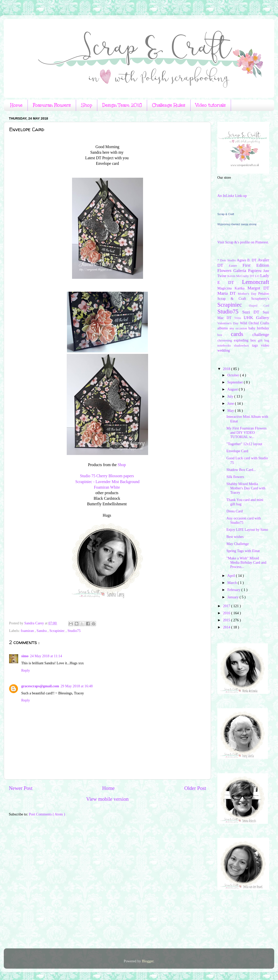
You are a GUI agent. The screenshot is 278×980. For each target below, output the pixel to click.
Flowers (225, 271)
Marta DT (227, 293)
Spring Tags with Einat (243, 551)
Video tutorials (211, 105)
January (234, 597)
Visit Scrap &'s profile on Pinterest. (243, 242)
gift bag (264, 340)
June (231, 403)
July (231, 396)
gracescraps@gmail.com (40, 686)
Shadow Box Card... (241, 470)
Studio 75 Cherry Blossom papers (107, 476)
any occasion (239, 328)
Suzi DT (252, 312)
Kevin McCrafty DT (241, 276)
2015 (227, 620)
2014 (227, 627)
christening (226, 340)
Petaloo (264, 293)
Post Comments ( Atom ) (47, 814)
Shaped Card (259, 306)
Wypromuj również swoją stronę (237, 224)
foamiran (28, 631)
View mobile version (107, 799)
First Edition (256, 265)
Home (16, 105)
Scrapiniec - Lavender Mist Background (107, 482)
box (224, 335)
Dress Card (235, 511)
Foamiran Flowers (52, 105)
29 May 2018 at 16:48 (77, 686)
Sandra (42, 631)
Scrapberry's (260, 299)
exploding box (246, 340)
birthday (263, 328)
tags (257, 345)
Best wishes (235, 537)
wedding (224, 350)
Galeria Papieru (248, 271)
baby (253, 328)
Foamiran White (108, 487)
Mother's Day (248, 294)
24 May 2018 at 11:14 (46, 656)
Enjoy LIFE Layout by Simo (247, 530)
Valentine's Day (229, 323)
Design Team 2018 (122, 105)
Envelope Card (237, 451)
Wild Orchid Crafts (254, 323)
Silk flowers (235, 477)
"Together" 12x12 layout (244, 444)
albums (223, 328)
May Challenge (238, 544)
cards (242, 334)
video (265, 345)
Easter (236, 266)
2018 (227, 369)
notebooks (226, 345)
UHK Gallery (256, 318)
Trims (239, 318)
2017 (227, 606)
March (233, 583)
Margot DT (258, 288)
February (235, 590)
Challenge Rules (169, 105)
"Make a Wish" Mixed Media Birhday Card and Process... (246, 563)
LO (258, 276)
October (234, 375)
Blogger (148, 961)
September (236, 382)
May (231, 411)
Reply (26, 670)
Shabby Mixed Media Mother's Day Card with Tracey (246, 488)
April (232, 576)
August (233, 389)
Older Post (195, 788)
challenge (261, 335)
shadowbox (243, 345)
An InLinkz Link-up (232, 196)
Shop (87, 105)
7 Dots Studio (227, 260)
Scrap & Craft (226, 214)
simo (25, 656)
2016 (227, 613)
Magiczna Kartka (232, 288)
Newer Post (21, 788)
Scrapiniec (57, 631)
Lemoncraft (256, 282)
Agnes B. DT (247, 260)
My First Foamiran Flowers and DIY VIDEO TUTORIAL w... (247, 433)
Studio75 (74, 631)
